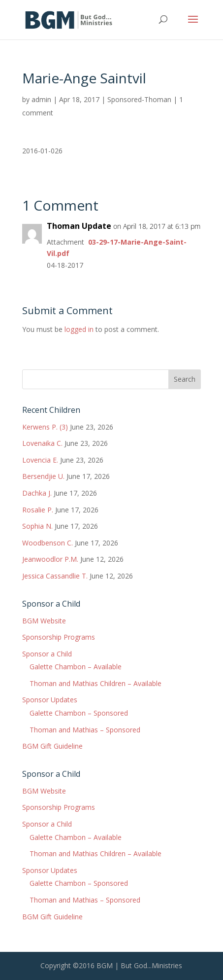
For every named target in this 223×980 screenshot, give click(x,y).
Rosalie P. (38, 510)
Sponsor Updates (50, 700)
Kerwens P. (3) (45, 427)
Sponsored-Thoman (139, 99)
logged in (79, 329)
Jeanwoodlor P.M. (50, 559)
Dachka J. (37, 493)
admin (41, 99)
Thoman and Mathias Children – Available (96, 683)
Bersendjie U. (43, 476)
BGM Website (44, 621)
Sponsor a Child (47, 654)
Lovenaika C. (42, 443)
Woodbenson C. (48, 543)
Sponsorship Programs (59, 637)
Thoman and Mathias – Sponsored (85, 730)
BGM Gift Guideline (52, 746)
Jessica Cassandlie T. (55, 576)
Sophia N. (37, 526)
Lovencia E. (40, 460)
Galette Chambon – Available (76, 667)
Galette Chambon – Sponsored (79, 713)
